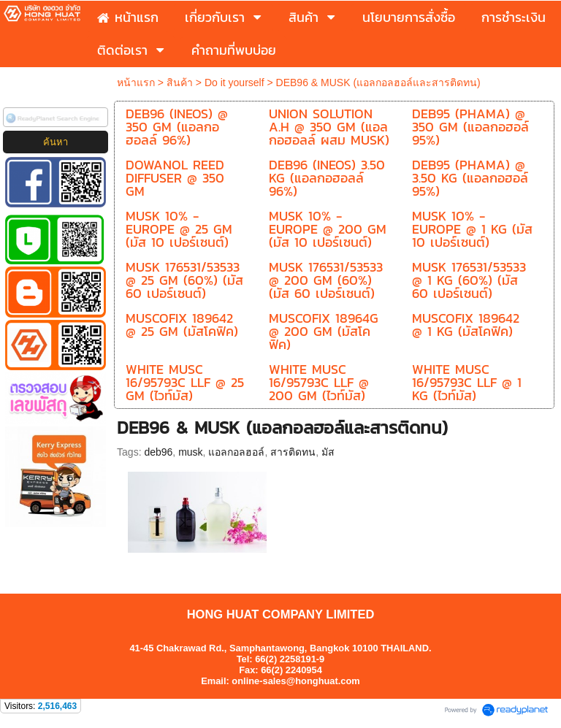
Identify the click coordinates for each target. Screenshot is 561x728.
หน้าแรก (136, 83)
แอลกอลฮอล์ (236, 452)
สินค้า (180, 83)
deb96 (158, 452)
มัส (328, 452)
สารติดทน (293, 452)
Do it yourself (234, 83)
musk (190, 452)
